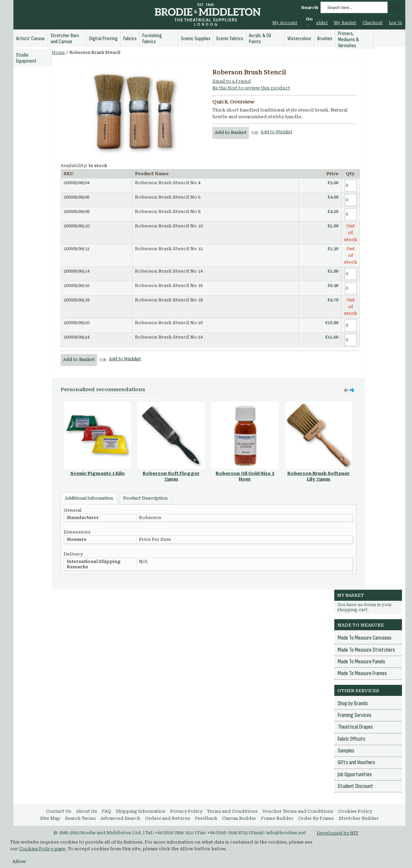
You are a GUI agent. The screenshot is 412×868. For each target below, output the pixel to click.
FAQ (107, 811)
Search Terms (80, 818)
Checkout (373, 23)
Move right (346, 390)
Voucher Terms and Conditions (298, 811)
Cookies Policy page (42, 849)
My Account (285, 23)
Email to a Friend (232, 81)
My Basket (345, 23)
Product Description (145, 498)
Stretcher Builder (359, 818)
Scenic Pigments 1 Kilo (98, 473)
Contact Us (59, 811)
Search (310, 8)
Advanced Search (120, 818)
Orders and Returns (168, 818)
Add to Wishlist (277, 132)
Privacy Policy (186, 811)
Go (309, 19)
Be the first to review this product (251, 88)
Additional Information (89, 498)
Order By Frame (316, 818)
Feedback (206, 818)
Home (58, 53)
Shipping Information (141, 811)
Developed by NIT (338, 833)
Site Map (50, 818)
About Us (87, 811)
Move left (352, 390)
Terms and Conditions (232, 811)
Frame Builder (277, 818)
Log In (395, 23)
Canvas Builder (239, 818)
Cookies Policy (355, 811)
